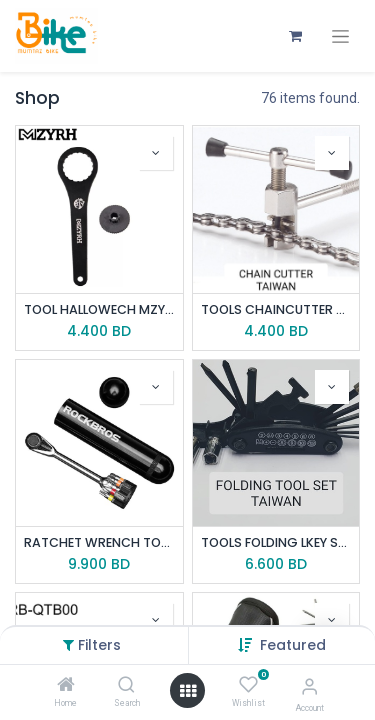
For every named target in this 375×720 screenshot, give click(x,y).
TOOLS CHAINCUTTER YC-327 (276, 309)
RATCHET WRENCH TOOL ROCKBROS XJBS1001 (99, 542)
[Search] (126, 686)
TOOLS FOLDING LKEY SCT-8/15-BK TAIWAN (276, 542)
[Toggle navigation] (340, 36)
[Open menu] (188, 691)
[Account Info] (309, 686)
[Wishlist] (248, 685)
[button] (293, 645)
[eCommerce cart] (295, 36)
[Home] (66, 686)
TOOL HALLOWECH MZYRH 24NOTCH (99, 309)
